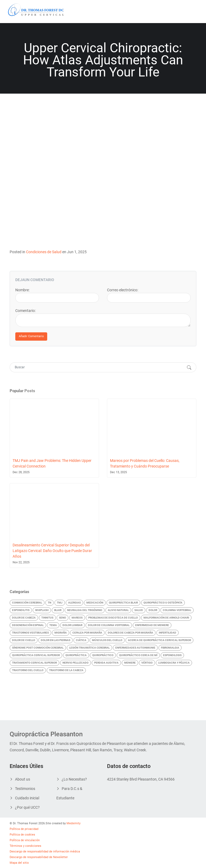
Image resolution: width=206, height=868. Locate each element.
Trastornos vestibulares (30, 633)
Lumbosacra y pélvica (174, 663)
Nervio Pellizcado (76, 663)
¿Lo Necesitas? (74, 779)
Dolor (153, 610)
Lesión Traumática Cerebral (89, 648)
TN (49, 603)
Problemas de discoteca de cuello (113, 618)
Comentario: (25, 311)
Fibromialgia (170, 648)
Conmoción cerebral (27, 603)
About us (23, 779)
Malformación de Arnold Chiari (166, 618)
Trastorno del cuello (28, 670)
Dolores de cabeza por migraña (130, 633)
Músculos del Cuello (107, 640)
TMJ (60, 603)
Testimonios (25, 789)
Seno (62, 618)
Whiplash (42, 610)
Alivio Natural (118, 610)
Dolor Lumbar (72, 625)
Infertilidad (168, 633)
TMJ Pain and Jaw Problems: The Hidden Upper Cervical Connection (52, 463)
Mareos (77, 618)
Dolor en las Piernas (56, 640)
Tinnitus (47, 618)
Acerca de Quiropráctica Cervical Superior (159, 640)
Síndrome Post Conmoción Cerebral (38, 648)
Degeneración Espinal (28, 625)
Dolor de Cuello (24, 640)
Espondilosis (172, 655)
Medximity (73, 823)
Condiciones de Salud (44, 252)
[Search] (98, 367)
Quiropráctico (103, 655)
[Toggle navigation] (190, 12)
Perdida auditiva (106, 663)
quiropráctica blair (123, 603)
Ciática (81, 640)
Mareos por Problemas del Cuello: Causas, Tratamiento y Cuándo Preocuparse (145, 463)
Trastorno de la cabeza (66, 670)
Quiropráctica (76, 655)
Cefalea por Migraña (87, 633)
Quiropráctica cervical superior (36, 655)
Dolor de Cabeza (24, 618)
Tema (53, 625)
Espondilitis (21, 610)
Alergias (74, 603)
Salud (139, 610)
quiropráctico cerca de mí (138, 655)
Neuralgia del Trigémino (85, 610)
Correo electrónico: (123, 290)
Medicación (95, 603)
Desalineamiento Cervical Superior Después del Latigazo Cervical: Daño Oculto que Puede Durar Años (52, 551)
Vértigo (147, 663)
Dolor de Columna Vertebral (109, 625)
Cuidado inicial (27, 798)
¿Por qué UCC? (27, 807)
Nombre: (22, 290)
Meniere (130, 663)
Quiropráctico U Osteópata (163, 603)
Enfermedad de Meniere (152, 625)
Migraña (61, 633)
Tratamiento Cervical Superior (34, 663)
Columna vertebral (177, 610)
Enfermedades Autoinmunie (135, 648)
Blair (58, 610)
